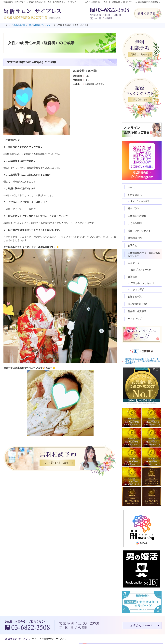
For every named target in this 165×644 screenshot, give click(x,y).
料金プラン (134, 208)
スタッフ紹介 (138, 289)
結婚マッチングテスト (139, 231)
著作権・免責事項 (137, 311)
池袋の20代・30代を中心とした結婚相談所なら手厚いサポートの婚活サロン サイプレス (40, 2)
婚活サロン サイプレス (55, 639)
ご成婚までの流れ (137, 216)
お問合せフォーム (142, 626)
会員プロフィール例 (141, 270)
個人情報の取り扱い (138, 304)
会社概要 (132, 277)
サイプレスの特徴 (140, 201)
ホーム (131, 187)
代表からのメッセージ (142, 283)
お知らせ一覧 (135, 296)
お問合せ (132, 245)
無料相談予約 (135, 238)
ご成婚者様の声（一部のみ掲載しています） (144, 254)
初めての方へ (135, 195)
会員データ (134, 263)
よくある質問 (135, 223)
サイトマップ (135, 319)
